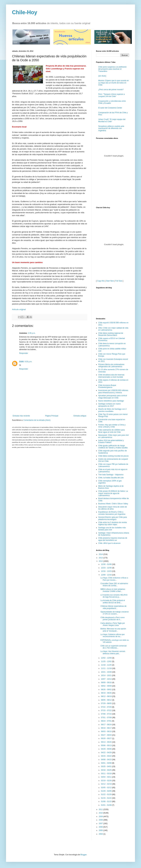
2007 (101, 824)
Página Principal (52, 416)
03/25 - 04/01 (106, 766)
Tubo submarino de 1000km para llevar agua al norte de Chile (111, 431)
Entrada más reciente (21, 416)
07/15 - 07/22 (106, 710)
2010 (101, 813)
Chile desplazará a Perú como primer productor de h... (113, 619)
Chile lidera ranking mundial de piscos (113, 456)
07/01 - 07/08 (106, 718)
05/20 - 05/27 (106, 738)
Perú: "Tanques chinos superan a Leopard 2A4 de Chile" (111, 95)
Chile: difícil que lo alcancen (109, 543)
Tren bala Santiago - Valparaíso (111, 475)
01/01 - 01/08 (106, 805)
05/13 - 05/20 (106, 742)
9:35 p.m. (28, 362)
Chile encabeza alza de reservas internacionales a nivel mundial (111, 376)
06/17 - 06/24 (106, 725)
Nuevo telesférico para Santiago (111, 401)
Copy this (101, 281)
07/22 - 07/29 (106, 707)
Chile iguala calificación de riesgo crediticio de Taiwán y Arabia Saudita (113, 447)
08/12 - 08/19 (106, 696)
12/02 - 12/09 (106, 658)
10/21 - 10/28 (106, 672)
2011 (101, 809)
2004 (101, 834)
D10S (21, 362)
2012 (101, 561)
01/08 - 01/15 (106, 802)
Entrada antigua (80, 416)
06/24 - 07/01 (106, 721)
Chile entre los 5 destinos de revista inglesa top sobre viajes (112, 523)
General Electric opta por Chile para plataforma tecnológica (113, 518)
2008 (101, 820)
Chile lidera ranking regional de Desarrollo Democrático (111, 334)
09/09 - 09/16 (106, 682)
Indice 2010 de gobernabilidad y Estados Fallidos (111, 441)
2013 (101, 558)
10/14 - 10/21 (106, 675)
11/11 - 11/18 (106, 668)
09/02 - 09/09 (106, 686)
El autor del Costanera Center (110, 108)
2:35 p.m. (32, 333)
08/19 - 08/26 (106, 693)
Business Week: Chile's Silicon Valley (113, 504)
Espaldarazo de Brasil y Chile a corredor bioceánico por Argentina (112, 513)
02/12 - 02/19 (106, 784)
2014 (101, 554)
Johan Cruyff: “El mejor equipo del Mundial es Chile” (112, 120)
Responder (24, 353)
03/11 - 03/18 (106, 774)
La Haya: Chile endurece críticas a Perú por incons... (114, 579)
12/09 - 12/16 (106, 575)
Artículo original (19, 309)
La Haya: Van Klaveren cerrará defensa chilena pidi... (113, 652)
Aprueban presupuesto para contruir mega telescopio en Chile (113, 397)
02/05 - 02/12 (106, 788)
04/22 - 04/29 (106, 753)
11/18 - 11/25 (106, 665)
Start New (110, 281)
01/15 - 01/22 (106, 798)
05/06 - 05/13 (106, 746)
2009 (101, 816)
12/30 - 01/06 (106, 564)
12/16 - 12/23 (106, 571)
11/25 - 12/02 (106, 662)
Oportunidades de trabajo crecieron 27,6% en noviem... (115, 613)
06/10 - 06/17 (106, 728)
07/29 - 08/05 (106, 703)
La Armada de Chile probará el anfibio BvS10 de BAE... (113, 601)
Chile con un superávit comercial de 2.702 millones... (113, 647)
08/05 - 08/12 (106, 700)
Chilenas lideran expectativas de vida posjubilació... (113, 607)
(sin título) (102, 76)
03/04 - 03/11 (106, 777)
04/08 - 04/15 (106, 760)
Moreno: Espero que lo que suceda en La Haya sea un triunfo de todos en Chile (113, 83)
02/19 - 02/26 (106, 781)
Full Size (119, 281)
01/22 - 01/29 (106, 794)
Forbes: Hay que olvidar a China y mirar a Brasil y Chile (112, 426)
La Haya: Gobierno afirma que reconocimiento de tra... (113, 635)
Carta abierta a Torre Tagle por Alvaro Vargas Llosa (113, 624)
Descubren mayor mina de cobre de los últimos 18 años (113, 508)
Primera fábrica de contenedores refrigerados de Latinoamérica (111, 365)
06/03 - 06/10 (106, 731)
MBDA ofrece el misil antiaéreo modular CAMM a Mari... (113, 590)
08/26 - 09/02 (106, 690)
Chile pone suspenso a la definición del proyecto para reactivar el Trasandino (112, 69)
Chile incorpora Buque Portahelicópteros (107, 386)
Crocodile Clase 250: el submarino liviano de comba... (114, 585)
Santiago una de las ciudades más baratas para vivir (112, 529)
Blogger (83, 855)
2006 (101, 827)
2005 (101, 830)
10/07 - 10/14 (106, 679)
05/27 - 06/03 (106, 735)
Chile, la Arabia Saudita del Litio (111, 478)
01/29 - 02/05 (106, 791)
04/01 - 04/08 (106, 763)
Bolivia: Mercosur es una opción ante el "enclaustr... (113, 630)
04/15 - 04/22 (106, 756)
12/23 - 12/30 (106, 568)
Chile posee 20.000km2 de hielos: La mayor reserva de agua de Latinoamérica (113, 493)
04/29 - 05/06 (106, 749)
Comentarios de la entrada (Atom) (37, 420)
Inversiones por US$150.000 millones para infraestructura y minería (113, 391)
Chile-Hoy (25, 12)
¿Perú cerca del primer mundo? (111, 90)
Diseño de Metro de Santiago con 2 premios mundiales (112, 410)
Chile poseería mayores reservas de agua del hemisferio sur (113, 539)
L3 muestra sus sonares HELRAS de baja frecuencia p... (114, 596)
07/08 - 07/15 (106, 714)
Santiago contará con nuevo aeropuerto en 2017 (109, 405)
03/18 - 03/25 (106, 770)
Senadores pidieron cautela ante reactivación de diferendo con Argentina (111, 128)
